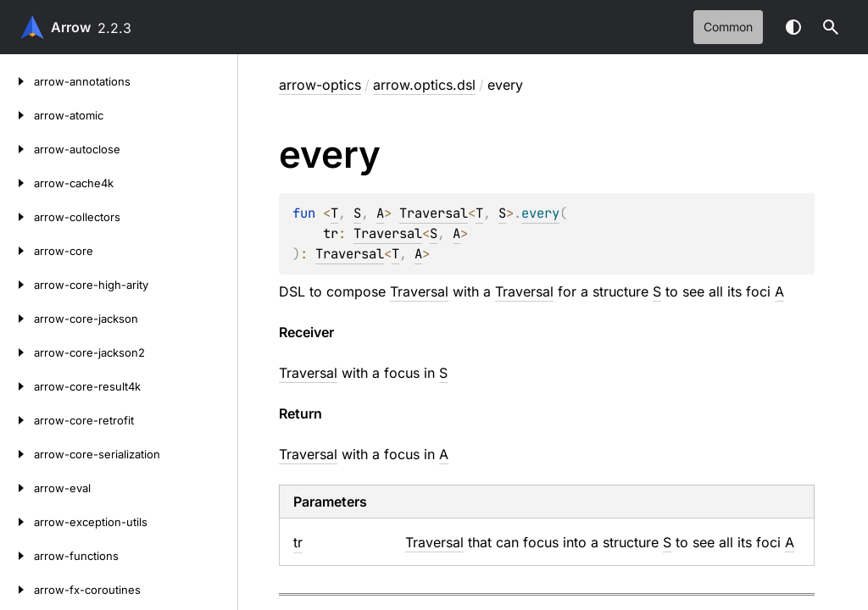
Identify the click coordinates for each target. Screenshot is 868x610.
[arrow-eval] (17, 488)
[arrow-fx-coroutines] (17, 590)
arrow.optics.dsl (424, 85)
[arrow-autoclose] (17, 149)
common (728, 27)
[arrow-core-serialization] (17, 454)
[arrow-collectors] (17, 217)
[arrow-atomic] (17, 115)
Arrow (71, 27)
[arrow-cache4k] (17, 183)
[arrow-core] (17, 251)
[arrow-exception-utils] (17, 522)
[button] (831, 27)
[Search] (831, 27)
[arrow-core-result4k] (17, 386)
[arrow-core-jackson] (17, 319)
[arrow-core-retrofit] (17, 420)
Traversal (434, 213)
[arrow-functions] (17, 556)
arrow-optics (320, 85)
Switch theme (793, 27)
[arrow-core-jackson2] (17, 352)
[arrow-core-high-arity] (17, 285)
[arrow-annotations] (17, 81)
